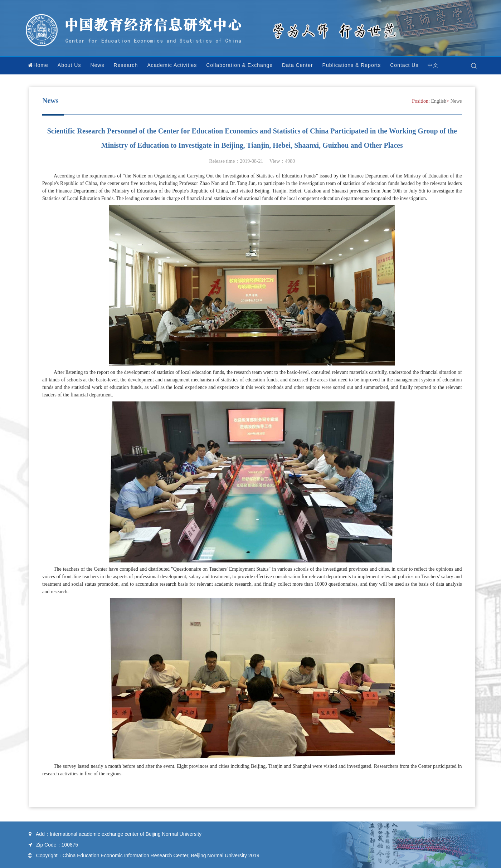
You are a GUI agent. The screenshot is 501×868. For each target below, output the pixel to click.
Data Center (297, 65)
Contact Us (404, 65)
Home (38, 65)
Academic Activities (172, 65)
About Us (69, 65)
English (439, 101)
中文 (433, 65)
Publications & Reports (352, 65)
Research (126, 65)
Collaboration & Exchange (239, 65)
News (97, 65)
